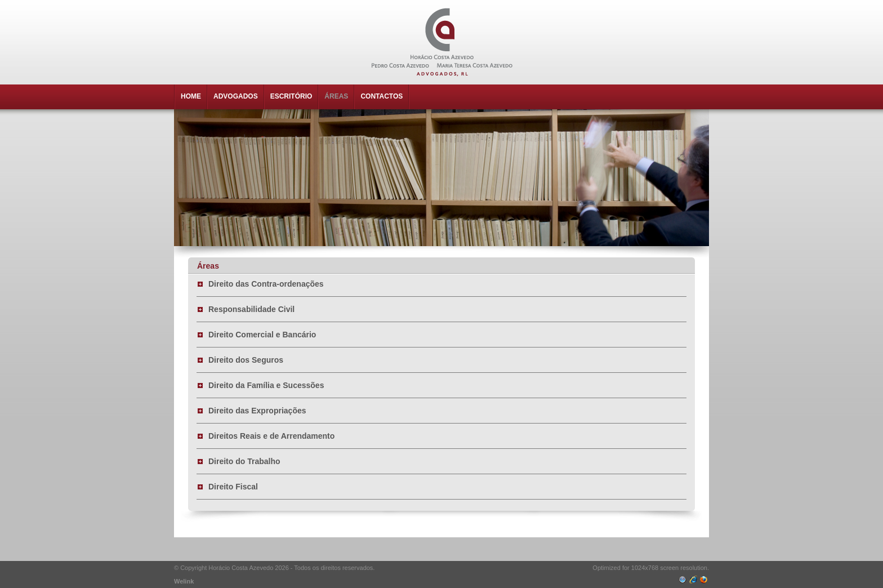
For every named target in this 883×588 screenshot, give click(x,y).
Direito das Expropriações (257, 411)
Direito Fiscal (233, 487)
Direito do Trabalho (244, 461)
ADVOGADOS (236, 96)
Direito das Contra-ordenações (266, 284)
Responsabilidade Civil (251, 309)
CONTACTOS (382, 96)
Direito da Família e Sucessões (266, 385)
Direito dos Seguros (246, 360)
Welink (184, 581)
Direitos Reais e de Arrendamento (271, 436)
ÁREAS (336, 96)
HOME (191, 96)
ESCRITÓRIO (291, 96)
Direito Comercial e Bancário (262, 335)
